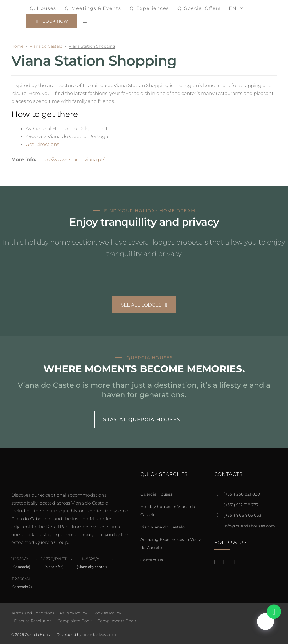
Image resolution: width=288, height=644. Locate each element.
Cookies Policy (107, 613)
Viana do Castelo (46, 46)
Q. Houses (43, 8)
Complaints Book (75, 621)
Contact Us (152, 560)
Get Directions (42, 144)
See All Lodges (144, 305)
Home (17, 46)
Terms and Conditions (33, 613)
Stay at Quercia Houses (144, 419)
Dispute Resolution (33, 621)
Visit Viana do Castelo (163, 527)
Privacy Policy (73, 613)
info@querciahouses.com (249, 526)
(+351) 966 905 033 (242, 515)
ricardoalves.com (99, 634)
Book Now (51, 21)
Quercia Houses (156, 494)
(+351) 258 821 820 (242, 494)
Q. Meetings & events (93, 8)
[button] (85, 21)
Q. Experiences (149, 8)
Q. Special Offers (199, 8)
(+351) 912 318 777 (241, 505)
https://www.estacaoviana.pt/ (71, 159)
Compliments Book (117, 621)
